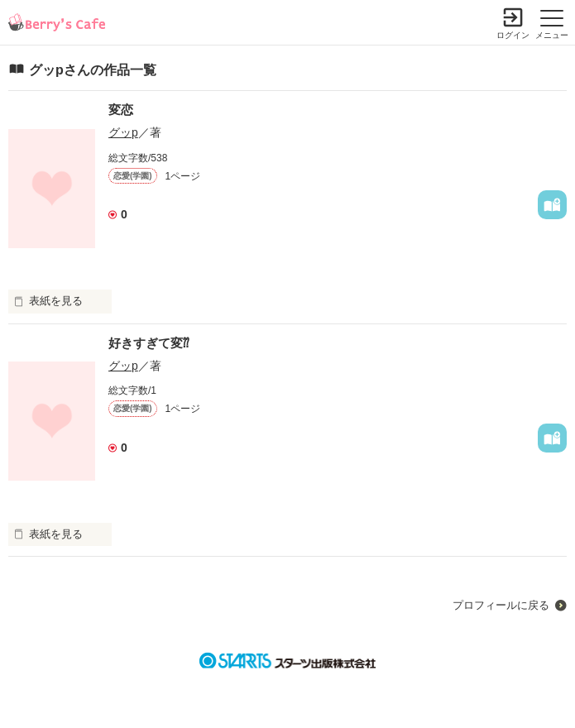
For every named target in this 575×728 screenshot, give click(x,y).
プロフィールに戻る (501, 605)
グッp (123, 132)
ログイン (513, 35)
